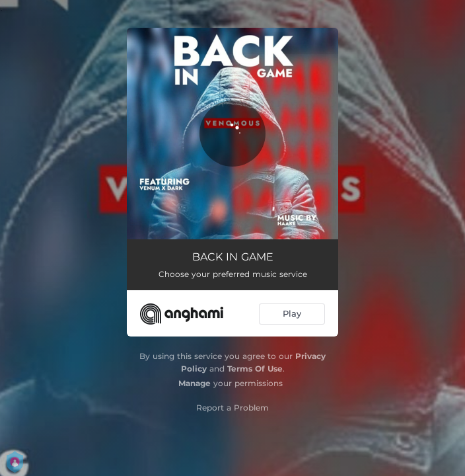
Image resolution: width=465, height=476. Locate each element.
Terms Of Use (255, 369)
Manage (195, 383)
